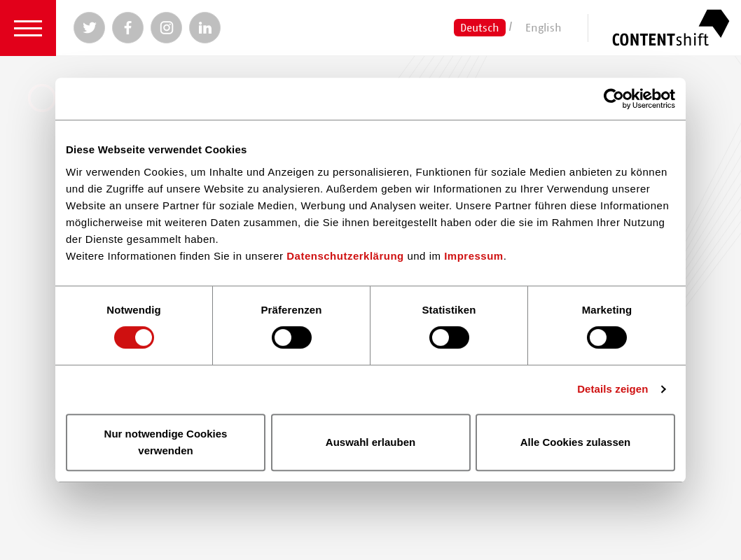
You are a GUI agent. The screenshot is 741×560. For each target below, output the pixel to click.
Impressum (474, 256)
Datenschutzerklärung (345, 256)
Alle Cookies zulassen (576, 442)
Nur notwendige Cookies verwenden (166, 442)
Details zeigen (612, 389)
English (543, 27)
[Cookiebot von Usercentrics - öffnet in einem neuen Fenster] (614, 99)
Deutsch (480, 27)
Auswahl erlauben (370, 442)
